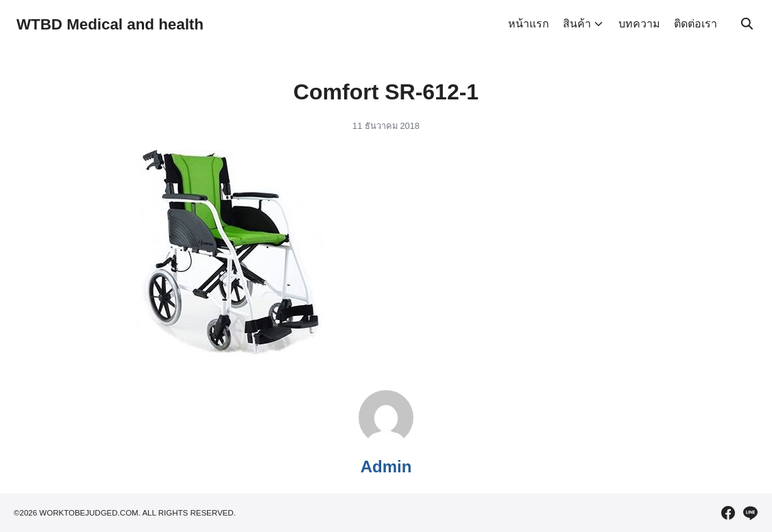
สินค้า (577, 24)
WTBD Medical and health (117, 24)
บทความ (639, 24)
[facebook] (728, 513)
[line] (750, 513)
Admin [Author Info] (386, 467)
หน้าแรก (529, 24)
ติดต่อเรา (696, 24)
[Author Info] (386, 441)
